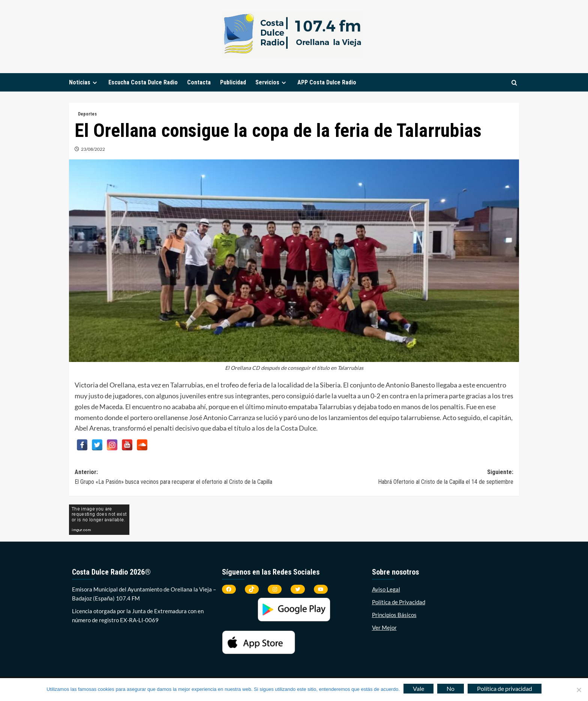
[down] (95, 83)
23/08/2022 (93, 149)
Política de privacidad (505, 688)
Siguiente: (404, 477)
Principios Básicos (394, 615)
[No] (579, 690)
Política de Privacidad (399, 602)
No (451, 688)
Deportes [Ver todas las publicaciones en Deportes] (87, 114)
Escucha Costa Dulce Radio (143, 82)
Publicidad (233, 82)
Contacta (199, 82)
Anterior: (184, 477)
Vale (418, 688)
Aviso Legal (386, 589)
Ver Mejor (384, 627)
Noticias (84, 82)
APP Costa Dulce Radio (327, 82)
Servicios (272, 82)
